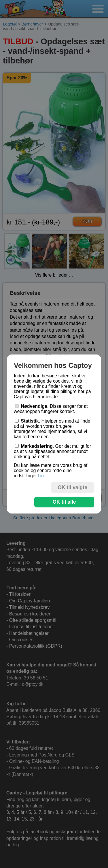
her (41, 476)
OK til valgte (72, 487)
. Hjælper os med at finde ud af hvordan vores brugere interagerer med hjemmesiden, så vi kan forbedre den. (52, 429)
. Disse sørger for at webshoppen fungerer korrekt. (51, 409)
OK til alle (64, 502)
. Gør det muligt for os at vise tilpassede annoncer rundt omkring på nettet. (52, 451)
